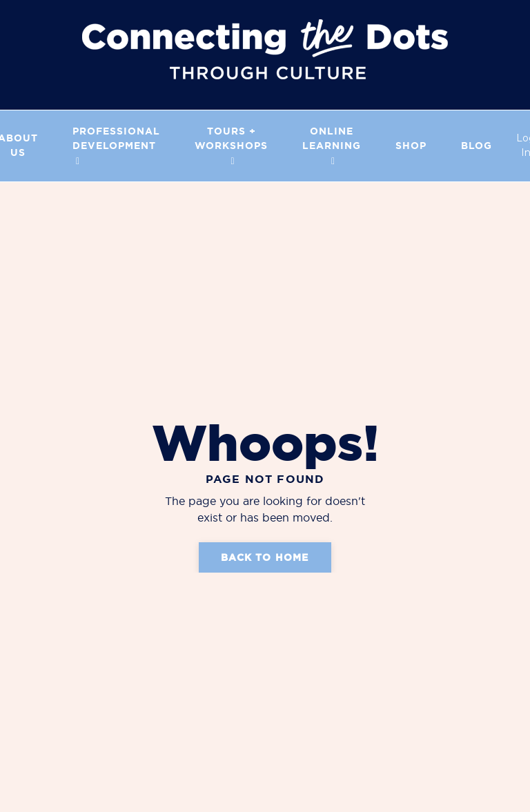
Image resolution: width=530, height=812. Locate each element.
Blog (477, 146)
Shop (411, 146)
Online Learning (332, 146)
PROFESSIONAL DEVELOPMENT (116, 146)
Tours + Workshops (231, 146)
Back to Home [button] (265, 557)
